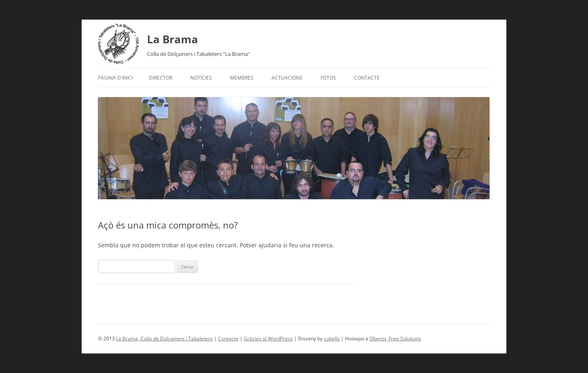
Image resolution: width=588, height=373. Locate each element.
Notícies (201, 78)
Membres (242, 78)
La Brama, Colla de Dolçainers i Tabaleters (164, 339)
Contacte (367, 78)
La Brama (173, 39)
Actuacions (287, 78)
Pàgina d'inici (115, 78)
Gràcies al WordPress (268, 339)
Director (161, 78)
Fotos (328, 78)
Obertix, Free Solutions (395, 339)
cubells (332, 339)
